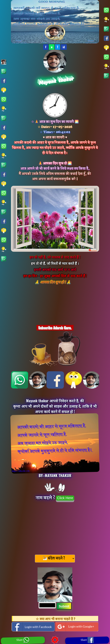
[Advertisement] (55, 527)
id (64, 47)
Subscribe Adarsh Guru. (55, 328)
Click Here (65, 498)
